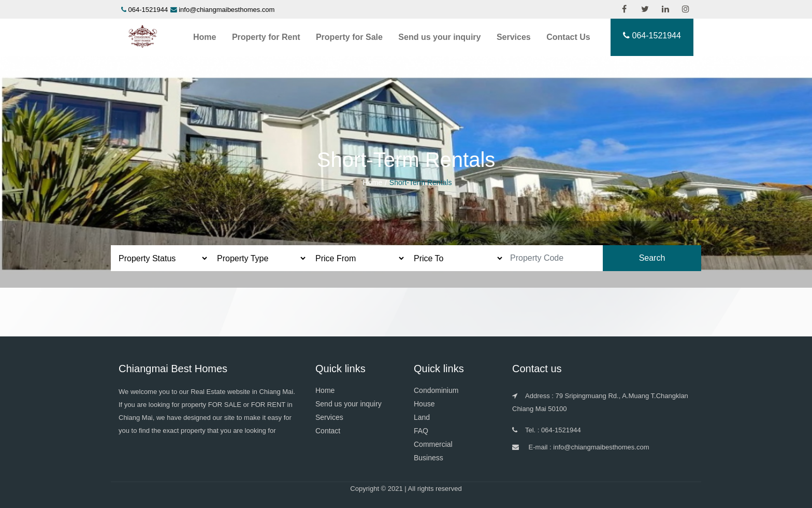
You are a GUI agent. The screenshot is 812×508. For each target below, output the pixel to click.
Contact (328, 431)
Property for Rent (266, 37)
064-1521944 (148, 10)
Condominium (436, 390)
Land (422, 417)
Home (205, 37)
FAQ (421, 431)
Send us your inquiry (439, 37)
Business (429, 458)
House (424, 404)
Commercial (433, 444)
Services (514, 37)
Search (652, 258)
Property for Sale (349, 37)
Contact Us (568, 37)
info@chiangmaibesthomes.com (227, 10)
